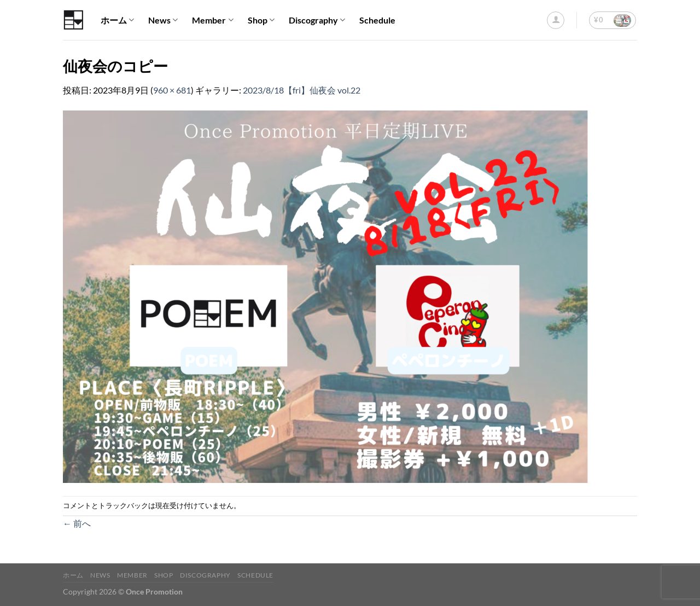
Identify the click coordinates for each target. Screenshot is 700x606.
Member (212, 20)
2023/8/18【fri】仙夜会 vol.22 (302, 90)
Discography (317, 20)
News (163, 20)
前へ (77, 523)
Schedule (377, 20)
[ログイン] (556, 20)
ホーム (117, 20)
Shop (261, 20)
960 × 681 (172, 90)
